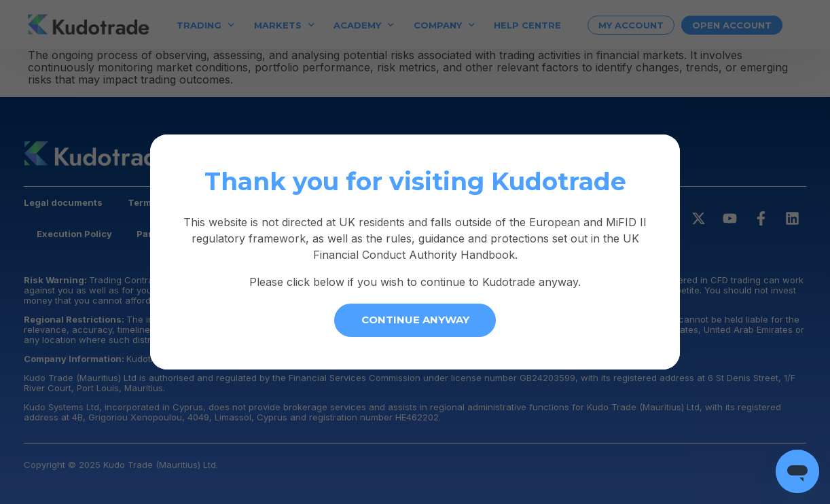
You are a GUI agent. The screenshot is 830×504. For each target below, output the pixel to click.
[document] (415, 252)
